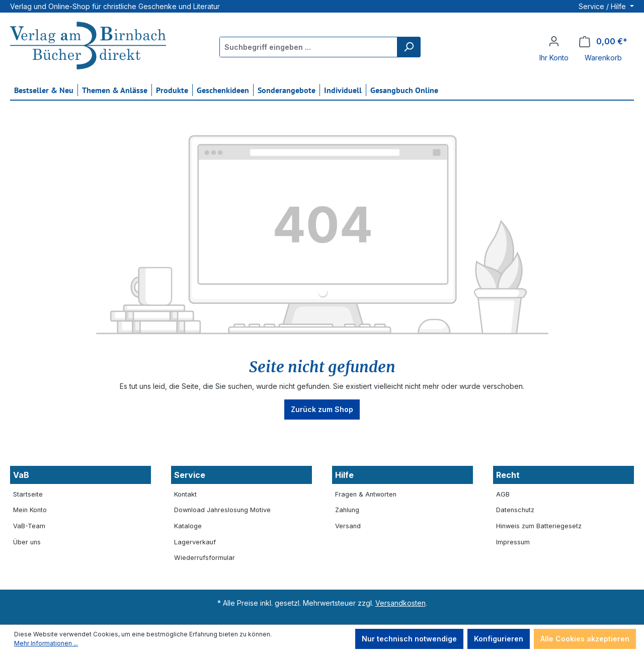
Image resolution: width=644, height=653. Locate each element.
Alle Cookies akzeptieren (585, 639)
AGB (503, 494)
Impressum (513, 542)
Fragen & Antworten (366, 494)
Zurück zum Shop (322, 409)
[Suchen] (409, 47)
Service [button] (190, 475)
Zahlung (347, 510)
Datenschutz (515, 510)
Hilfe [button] (344, 475)
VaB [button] (21, 475)
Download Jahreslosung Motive (222, 510)
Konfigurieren (499, 639)
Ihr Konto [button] (554, 58)
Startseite (28, 494)
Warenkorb (603, 58)
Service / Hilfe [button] (603, 6)
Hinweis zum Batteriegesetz (539, 526)
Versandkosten (400, 603)
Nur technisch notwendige (409, 639)
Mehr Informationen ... (46, 643)
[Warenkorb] (603, 42)
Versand (348, 526)
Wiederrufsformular (205, 558)
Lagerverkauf (195, 542)
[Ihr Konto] (554, 41)
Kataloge (188, 526)
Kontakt (185, 494)
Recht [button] (508, 475)
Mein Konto (30, 510)
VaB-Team (29, 526)
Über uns (27, 542)
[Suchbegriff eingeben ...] (309, 47)
